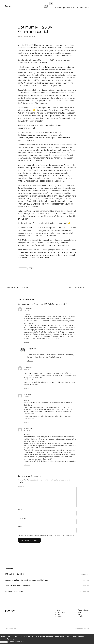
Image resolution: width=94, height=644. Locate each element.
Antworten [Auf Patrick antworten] (30, 361)
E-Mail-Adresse (22, 518)
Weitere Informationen (17, 642)
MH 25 (31, 269)
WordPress (86, 629)
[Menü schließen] (51, 3)
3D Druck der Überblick (14, 574)
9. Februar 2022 (85, 586)
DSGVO (59, 7)
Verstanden (4, 642)
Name (20, 510)
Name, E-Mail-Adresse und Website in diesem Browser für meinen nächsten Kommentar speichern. (47, 535)
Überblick (86, 7)
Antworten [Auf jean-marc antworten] (27, 342)
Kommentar (21, 486)
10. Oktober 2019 (85, 591)
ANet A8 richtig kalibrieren (78, 287)
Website (20, 527)
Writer (27, 36)
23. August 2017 (31, 349)
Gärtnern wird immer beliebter (17, 586)
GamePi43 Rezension (14, 592)
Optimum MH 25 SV (46, 60)
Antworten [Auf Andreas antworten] (27, 422)
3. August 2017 (28, 308)
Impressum (66, 7)
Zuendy (8, 6)
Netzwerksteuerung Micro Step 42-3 (42, 216)
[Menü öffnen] (46, 6)
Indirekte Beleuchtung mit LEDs (18, 287)
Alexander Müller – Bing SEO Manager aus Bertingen (27, 580)
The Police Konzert (76, 7)
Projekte (32, 36)
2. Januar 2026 (85, 574)
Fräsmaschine (23, 269)
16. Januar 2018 (28, 428)
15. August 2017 (28, 394)
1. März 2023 (86, 580)
